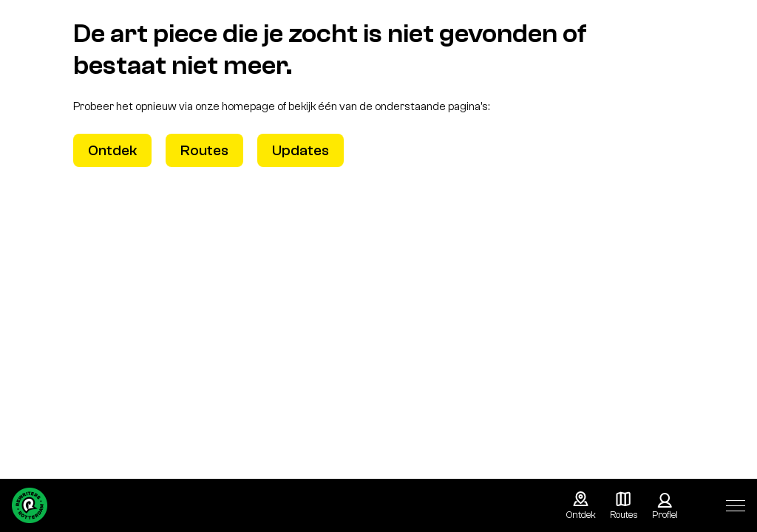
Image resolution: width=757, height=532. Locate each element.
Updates (301, 150)
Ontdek (112, 150)
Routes (204, 150)
